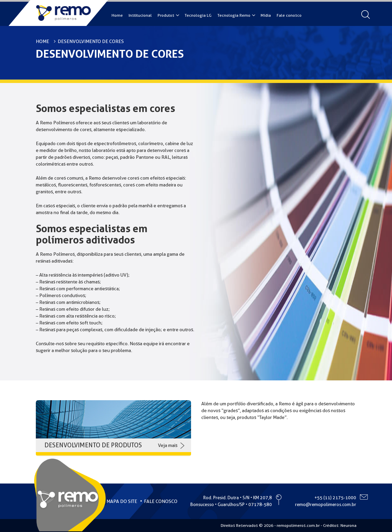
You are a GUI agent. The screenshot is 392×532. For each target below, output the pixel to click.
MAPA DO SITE (122, 501)
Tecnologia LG (198, 15)
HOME (42, 41)
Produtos (166, 15)
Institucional (140, 15)
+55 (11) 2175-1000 (335, 498)
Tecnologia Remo (234, 15)
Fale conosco (289, 15)
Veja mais (168, 445)
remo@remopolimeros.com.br (326, 505)
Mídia (266, 15)
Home (117, 15)
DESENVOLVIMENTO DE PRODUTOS (93, 445)
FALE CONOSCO (161, 501)
